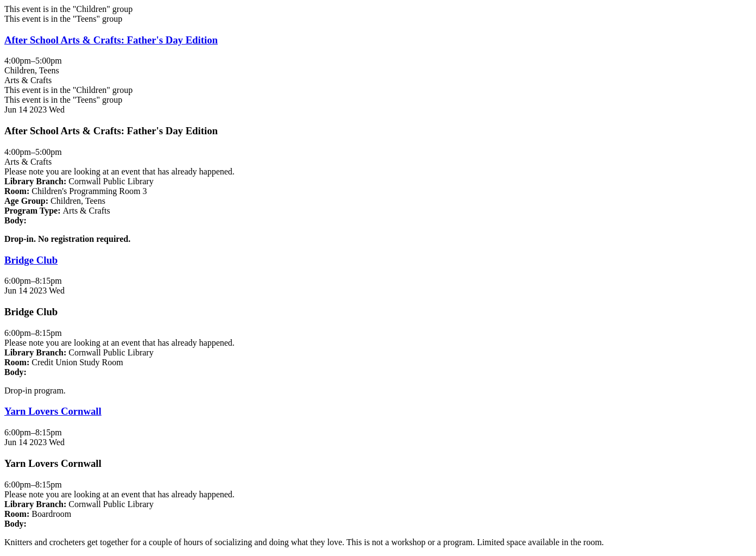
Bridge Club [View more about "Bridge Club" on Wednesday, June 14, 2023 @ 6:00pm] (31, 260)
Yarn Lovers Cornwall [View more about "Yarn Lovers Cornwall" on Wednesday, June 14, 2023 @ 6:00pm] (53, 411)
